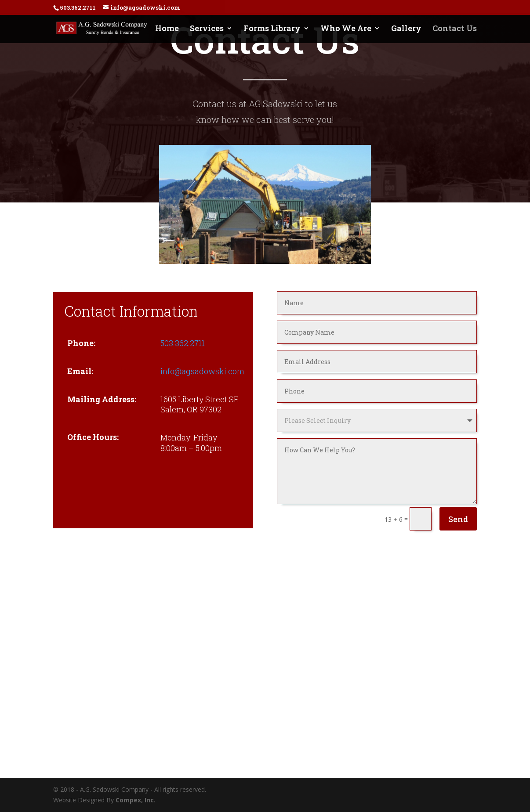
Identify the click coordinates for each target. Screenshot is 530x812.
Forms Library (272, 29)
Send (458, 519)
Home (167, 29)
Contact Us (455, 29)
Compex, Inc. (136, 800)
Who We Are (346, 29)
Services (207, 29)
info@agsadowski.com (202, 371)
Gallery (406, 29)
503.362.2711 (183, 343)
